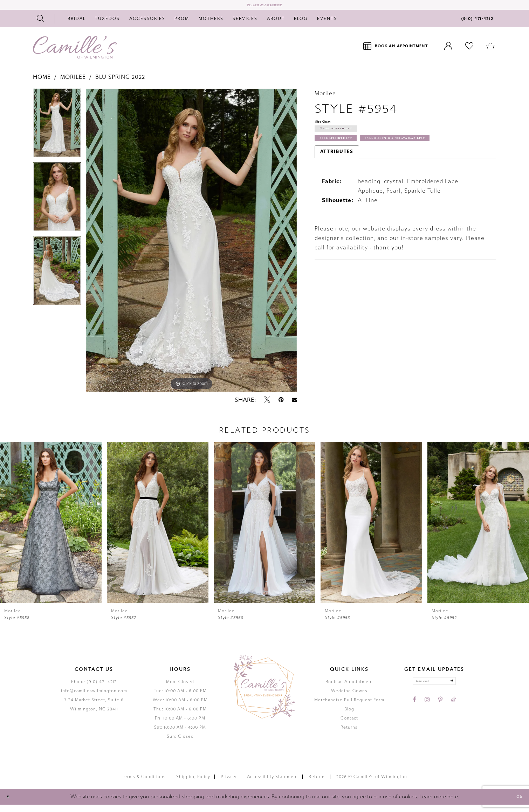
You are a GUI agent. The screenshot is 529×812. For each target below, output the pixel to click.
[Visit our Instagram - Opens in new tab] (427, 713)
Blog (349, 716)
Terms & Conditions (144, 784)
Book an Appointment (349, 689)
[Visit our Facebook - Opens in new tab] (414, 713)
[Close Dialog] (11, 804)
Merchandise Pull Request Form (349, 707)
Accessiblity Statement (273, 784)
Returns (349, 734)
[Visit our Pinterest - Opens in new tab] (440, 713)
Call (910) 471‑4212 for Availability (376, 176)
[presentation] (51, 529)
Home (42, 84)
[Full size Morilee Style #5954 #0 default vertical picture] (191, 247)
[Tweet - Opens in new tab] (267, 407)
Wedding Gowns (349, 698)
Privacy (229, 784)
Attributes (337, 191)
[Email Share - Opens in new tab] (295, 407)
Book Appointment (352, 160)
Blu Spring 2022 (120, 84)
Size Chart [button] (330, 130)
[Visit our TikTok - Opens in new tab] (453, 713)
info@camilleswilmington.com (94, 698)
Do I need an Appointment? (265, 8)
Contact (349, 725)
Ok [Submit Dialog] (516, 804)
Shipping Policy (193, 784)
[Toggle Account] (448, 53)
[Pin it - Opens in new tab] (281, 407)
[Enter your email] (434, 691)
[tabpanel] (57, 132)
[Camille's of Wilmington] (75, 54)
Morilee (73, 84)
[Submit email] (465, 691)
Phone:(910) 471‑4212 (94, 689)
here (453, 804)
